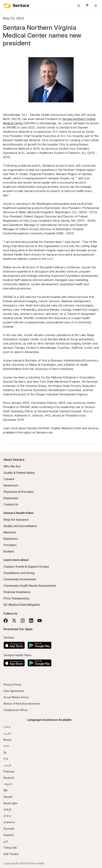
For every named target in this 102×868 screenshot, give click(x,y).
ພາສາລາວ (9, 822)
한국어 (7, 816)
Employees (11, 498)
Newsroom (11, 485)
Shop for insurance (16, 520)
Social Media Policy (16, 697)
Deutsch (9, 778)
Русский (9, 829)
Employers (11, 539)
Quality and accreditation (20, 526)
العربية (7, 733)
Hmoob (8, 797)
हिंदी (6, 790)
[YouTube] (40, 621)
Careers (9, 479)
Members (10, 532)
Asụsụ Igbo (11, 803)
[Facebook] (6, 621)
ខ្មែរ (5, 752)
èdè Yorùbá (11, 854)
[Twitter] (14, 621)
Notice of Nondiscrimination (22, 704)
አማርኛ (7, 727)
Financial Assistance (17, 592)
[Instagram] (23, 620)
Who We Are (12, 466)
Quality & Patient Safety (19, 473)
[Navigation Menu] (96, 6)
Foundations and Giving (19, 573)
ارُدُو (6, 841)
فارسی (7, 765)
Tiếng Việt (10, 848)
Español (9, 835)
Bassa (8, 740)
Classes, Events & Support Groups (26, 567)
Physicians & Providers (19, 492)
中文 (6, 759)
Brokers (9, 551)
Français (9, 771)
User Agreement (14, 691)
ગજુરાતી (8, 784)
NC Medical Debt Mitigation (22, 605)
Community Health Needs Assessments (30, 586)
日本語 (7, 809)
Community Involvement (20, 579)
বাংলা (6, 746)
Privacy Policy (12, 685)
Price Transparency (17, 598)
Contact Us (11, 504)
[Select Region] (87, 6)
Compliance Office (15, 710)
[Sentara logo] (16, 6)
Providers (10, 545)
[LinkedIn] (31, 620)
